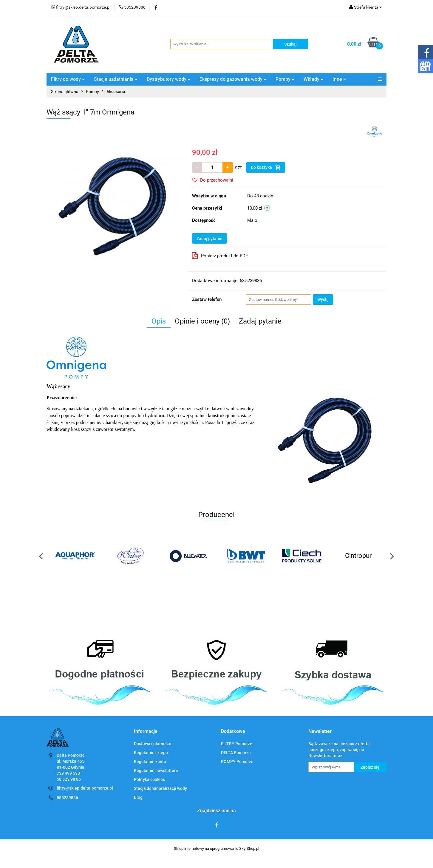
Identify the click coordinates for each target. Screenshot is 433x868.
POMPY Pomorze (237, 762)
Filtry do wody (68, 79)
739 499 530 (68, 773)
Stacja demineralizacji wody (160, 788)
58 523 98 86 (69, 779)
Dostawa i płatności (152, 744)
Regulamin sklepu (151, 753)
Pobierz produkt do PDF (220, 256)
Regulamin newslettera (156, 770)
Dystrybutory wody (169, 79)
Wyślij (323, 299)
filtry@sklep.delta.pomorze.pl (85, 788)
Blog (138, 797)
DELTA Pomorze (236, 753)
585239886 (67, 798)
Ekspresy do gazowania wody (233, 79)
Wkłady (314, 79)
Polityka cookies (149, 779)
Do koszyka (266, 167)
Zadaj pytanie (209, 239)
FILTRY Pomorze (237, 744)
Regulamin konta (150, 762)
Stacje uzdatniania (116, 79)
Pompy (285, 79)
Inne (339, 79)
